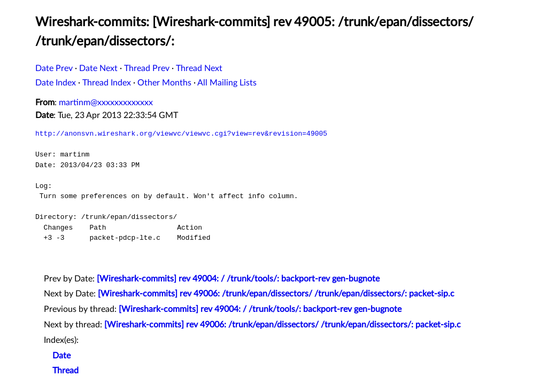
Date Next (98, 68)
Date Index (56, 83)
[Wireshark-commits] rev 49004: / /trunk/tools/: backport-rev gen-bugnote (238, 279)
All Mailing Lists (227, 83)
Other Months (164, 83)
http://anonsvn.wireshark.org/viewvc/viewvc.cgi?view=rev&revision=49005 (181, 134)
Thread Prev (147, 68)
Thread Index (107, 83)
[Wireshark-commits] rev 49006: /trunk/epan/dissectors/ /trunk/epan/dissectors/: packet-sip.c (276, 294)
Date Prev (54, 68)
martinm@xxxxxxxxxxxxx (106, 103)
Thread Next (199, 68)
